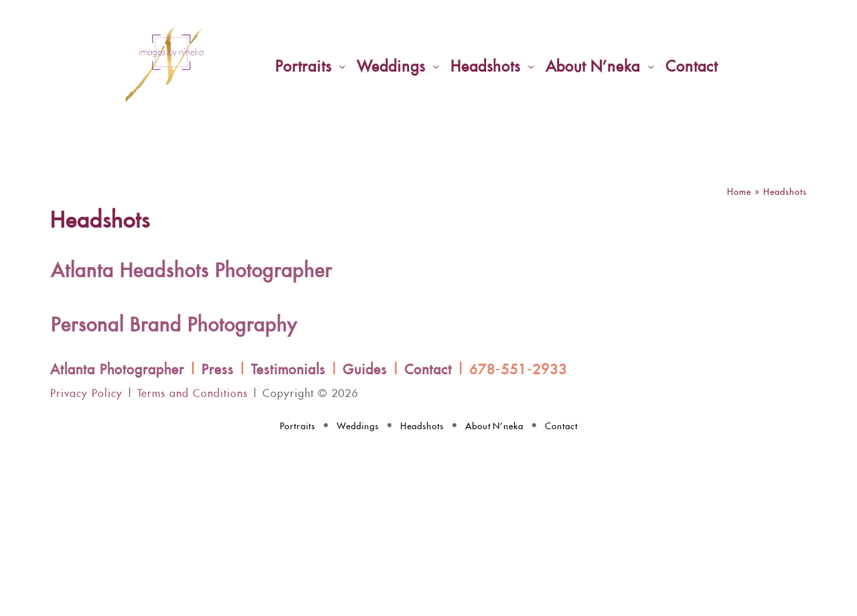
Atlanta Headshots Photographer (191, 272)
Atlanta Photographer (117, 370)
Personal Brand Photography (174, 326)
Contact (428, 370)
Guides (365, 370)
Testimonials (288, 370)
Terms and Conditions (192, 394)
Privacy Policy (86, 394)
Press (218, 370)
